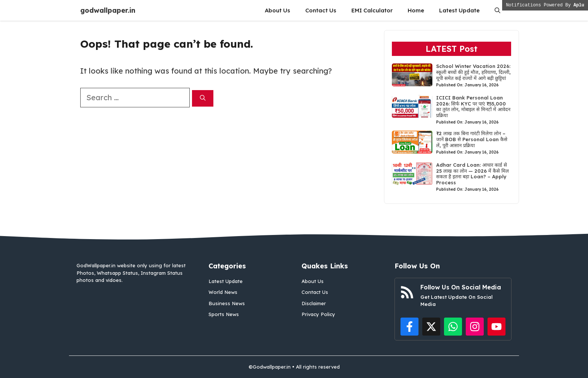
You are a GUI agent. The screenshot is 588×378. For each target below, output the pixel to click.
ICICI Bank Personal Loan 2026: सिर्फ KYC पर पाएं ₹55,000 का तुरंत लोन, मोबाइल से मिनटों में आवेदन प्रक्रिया (473, 106)
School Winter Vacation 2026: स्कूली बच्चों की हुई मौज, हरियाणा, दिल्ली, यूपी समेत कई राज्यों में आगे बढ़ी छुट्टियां (473, 72)
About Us (277, 10)
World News (223, 292)
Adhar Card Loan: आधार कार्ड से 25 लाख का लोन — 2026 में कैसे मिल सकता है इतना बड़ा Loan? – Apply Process (472, 174)
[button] (497, 10)
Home (416, 10)
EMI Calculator (372, 10)
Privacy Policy (318, 314)
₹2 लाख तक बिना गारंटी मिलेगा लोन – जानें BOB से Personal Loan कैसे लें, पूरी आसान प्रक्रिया (472, 139)
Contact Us (321, 10)
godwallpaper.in (108, 10)
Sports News (224, 314)
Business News (227, 303)
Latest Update (459, 10)
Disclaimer (314, 303)
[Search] (203, 99)
